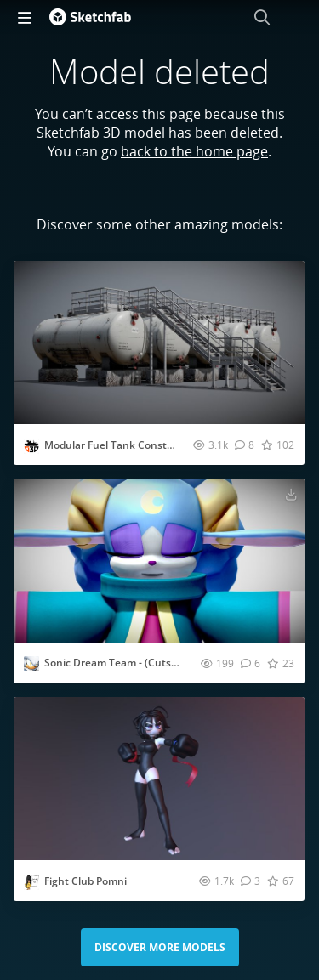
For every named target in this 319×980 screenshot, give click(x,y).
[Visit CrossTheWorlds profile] (31, 664)
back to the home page (194, 151)
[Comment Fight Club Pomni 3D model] (251, 881)
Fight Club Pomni (85, 881)
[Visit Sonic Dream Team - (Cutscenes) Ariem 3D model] (159, 560)
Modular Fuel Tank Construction (123, 445)
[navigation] (25, 17)
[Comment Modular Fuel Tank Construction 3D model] (245, 445)
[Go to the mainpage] (90, 17)
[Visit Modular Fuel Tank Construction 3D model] (159, 343)
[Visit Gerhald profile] (31, 446)
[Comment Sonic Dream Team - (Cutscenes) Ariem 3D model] (251, 663)
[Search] (262, 17)
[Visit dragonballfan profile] (31, 882)
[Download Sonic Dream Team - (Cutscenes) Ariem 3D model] (291, 494)
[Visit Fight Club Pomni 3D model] (159, 779)
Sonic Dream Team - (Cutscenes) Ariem (140, 663)
